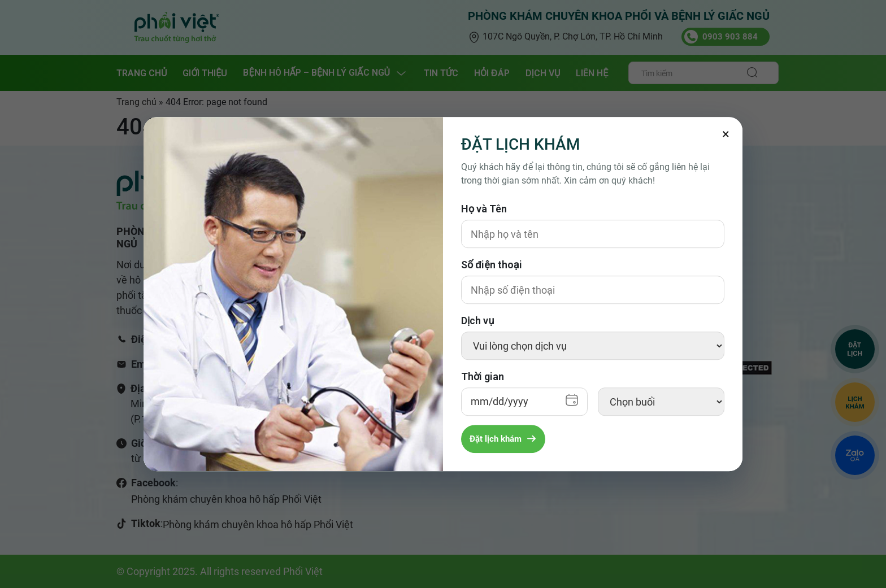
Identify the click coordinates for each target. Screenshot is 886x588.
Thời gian (483, 376)
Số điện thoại (492, 265)
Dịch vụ (477, 321)
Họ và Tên (484, 209)
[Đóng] (726, 134)
